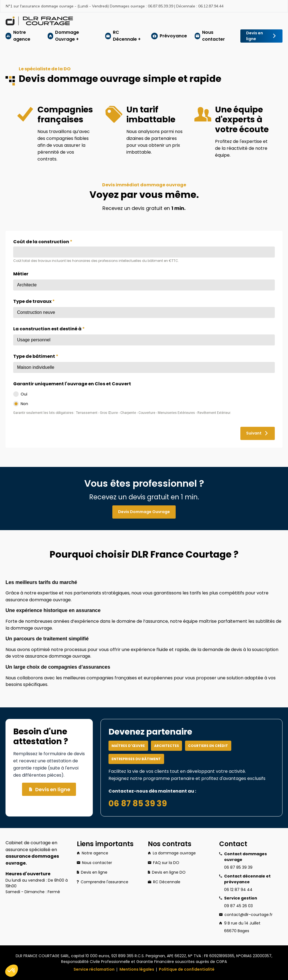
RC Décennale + (127, 36)
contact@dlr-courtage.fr (248, 915)
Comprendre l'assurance (103, 882)
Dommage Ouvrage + (67, 36)
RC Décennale (164, 882)
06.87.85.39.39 (161, 6)
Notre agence (22, 36)
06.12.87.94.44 (211, 6)
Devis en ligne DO (167, 872)
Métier (21, 274)
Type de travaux (34, 301)
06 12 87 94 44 (238, 890)
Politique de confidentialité (187, 969)
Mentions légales (137, 969)
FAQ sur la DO (164, 863)
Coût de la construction (43, 242)
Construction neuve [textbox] (36, 312)
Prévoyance (173, 36)
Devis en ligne (259, 36)
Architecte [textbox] (27, 285)
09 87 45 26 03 (238, 906)
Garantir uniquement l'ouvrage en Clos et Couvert (72, 384)
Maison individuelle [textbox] (36, 367)
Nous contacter (214, 36)
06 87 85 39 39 (138, 804)
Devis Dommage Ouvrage (141, 512)
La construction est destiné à (49, 329)
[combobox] (144, 285)
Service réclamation (94, 969)
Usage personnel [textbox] (34, 340)
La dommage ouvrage (172, 853)
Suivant (255, 433)
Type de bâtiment (36, 356)
